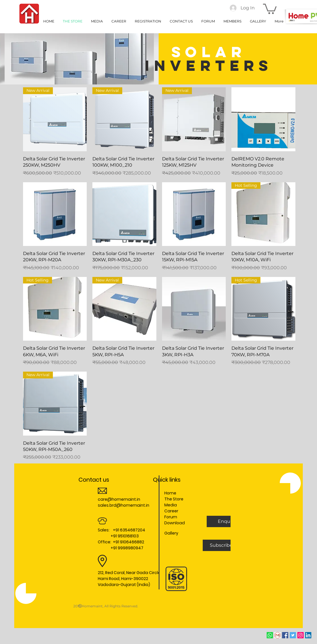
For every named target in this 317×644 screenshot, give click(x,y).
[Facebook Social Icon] (285, 635)
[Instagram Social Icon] (301, 635)
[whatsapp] (270, 635)
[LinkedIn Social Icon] (308, 635)
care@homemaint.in (119, 499)
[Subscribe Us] (225, 545)
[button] (270, 8)
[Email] (277, 635)
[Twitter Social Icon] (293, 635)
